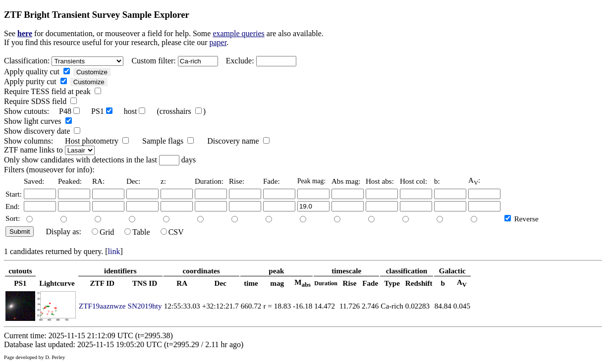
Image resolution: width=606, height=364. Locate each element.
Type (392, 283)
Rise (350, 283)
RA (182, 283)
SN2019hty (144, 306)
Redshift (419, 283)
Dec (220, 283)
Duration (326, 283)
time (251, 283)
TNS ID (145, 283)
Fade (370, 283)
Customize (92, 72)
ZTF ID (102, 283)
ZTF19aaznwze (102, 306)
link (114, 251)
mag (277, 283)
